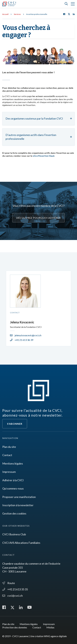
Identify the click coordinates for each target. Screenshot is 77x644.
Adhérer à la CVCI (13, 480)
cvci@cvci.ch (13, 596)
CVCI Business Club (14, 534)
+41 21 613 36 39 (22, 340)
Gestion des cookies (14, 513)
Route (9, 583)
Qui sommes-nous (13, 488)
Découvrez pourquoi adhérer (38, 218)
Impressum (9, 472)
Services (17, 14)
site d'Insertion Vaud (43, 156)
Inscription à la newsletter (18, 505)
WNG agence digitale (55, 636)
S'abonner (15, 424)
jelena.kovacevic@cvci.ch (26, 335)
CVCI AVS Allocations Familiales (21, 543)
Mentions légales (13, 463)
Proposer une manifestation (19, 497)
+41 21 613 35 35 (15, 589)
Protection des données (15, 627)
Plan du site (9, 447)
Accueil (5, 14)
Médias (50, 627)
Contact (7, 455)
